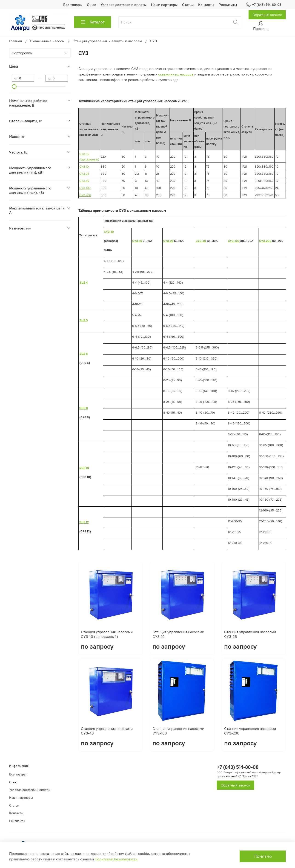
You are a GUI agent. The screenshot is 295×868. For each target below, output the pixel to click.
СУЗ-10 (137, 241)
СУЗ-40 (201, 241)
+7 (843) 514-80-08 (264, 5)
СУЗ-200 (265, 241)
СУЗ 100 (85, 188)
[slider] (14, 87)
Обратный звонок (267, 15)
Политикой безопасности (116, 859)
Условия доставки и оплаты (124, 5)
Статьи (188, 5)
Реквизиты (228, 5)
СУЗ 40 (84, 181)
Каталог (93, 22)
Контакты (206, 5)
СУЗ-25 (168, 241)
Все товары (73, 5)
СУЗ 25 (84, 174)
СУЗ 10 (84, 167)
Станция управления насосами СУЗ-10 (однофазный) (107, 634)
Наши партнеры (164, 5)
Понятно (263, 856)
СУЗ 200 (85, 195)
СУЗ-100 (234, 241)
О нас (92, 5)
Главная (16, 41)
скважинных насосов (176, 74)
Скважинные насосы (47, 41)
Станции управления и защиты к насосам (107, 41)
